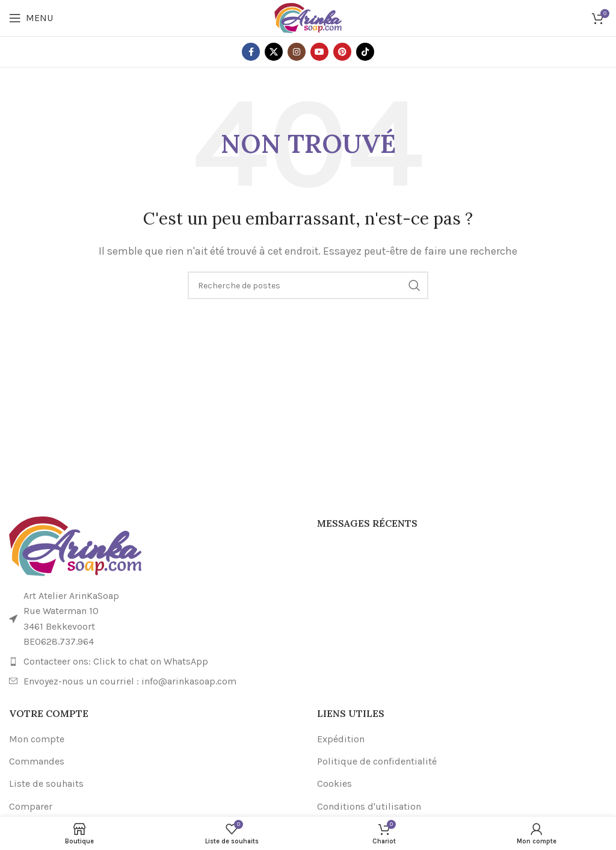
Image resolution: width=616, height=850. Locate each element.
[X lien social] (274, 52)
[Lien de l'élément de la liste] (154, 662)
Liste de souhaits (46, 783)
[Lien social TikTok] (365, 52)
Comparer (31, 806)
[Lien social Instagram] (297, 52)
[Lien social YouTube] (319, 52)
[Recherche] (308, 285)
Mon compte (37, 739)
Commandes (37, 761)
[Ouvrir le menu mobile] (31, 18)
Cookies (334, 783)
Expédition (341, 739)
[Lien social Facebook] (251, 52)
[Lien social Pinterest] (342, 52)
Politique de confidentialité (377, 761)
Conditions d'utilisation (369, 806)
